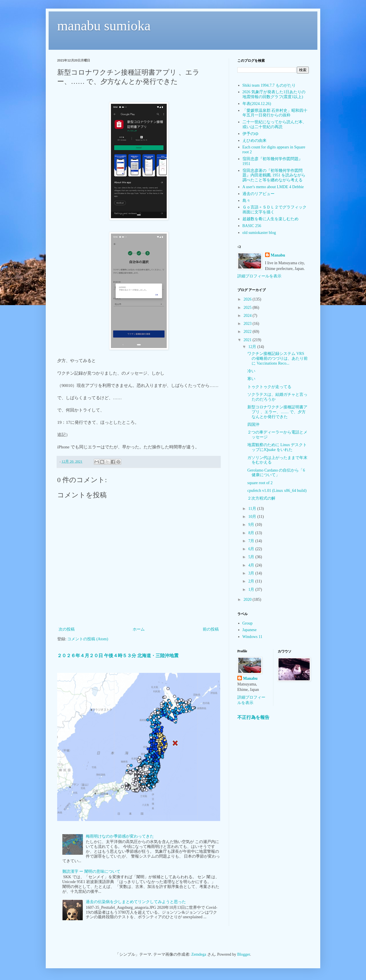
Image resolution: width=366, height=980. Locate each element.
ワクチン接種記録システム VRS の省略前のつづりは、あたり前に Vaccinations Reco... (278, 358)
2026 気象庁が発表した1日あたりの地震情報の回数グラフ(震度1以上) (274, 94)
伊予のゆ (250, 134)
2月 (252, 581)
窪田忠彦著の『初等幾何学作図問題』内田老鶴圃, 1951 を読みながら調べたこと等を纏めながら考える (274, 175)
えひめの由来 (254, 141)
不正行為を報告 (253, 717)
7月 (252, 541)
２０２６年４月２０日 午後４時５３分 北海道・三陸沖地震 (118, 656)
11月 (253, 509)
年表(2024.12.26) (257, 104)
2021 (248, 340)
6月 (252, 549)
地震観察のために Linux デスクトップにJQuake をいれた (277, 447)
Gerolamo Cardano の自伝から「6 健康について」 (276, 473)
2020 (248, 600)
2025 (248, 308)
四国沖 (253, 425)
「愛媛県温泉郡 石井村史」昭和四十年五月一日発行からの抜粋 (275, 113)
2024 (248, 316)
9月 (252, 525)
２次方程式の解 (261, 498)
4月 (252, 565)
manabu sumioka (104, 26)
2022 (248, 332)
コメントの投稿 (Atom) (88, 639)
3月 (252, 573)
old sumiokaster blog (259, 233)
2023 (248, 324)
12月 (253, 347)
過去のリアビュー (258, 194)
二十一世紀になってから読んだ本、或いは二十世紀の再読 (274, 124)
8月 (252, 533)
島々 (246, 201)
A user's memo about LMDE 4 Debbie (273, 187)
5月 (252, 557)
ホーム (139, 629)
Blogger (244, 954)
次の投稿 (67, 629)
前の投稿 (211, 629)
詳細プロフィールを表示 (259, 276)
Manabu (278, 255)
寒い (251, 379)
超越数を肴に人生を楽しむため (270, 219)
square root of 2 (260, 483)
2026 (248, 299)
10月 (253, 517)
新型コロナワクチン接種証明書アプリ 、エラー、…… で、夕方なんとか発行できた (277, 412)
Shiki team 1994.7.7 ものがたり (269, 85)
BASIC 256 (252, 226)
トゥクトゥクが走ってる (269, 387)
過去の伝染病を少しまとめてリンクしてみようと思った (136, 902)
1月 (252, 590)
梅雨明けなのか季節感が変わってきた (120, 836)
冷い (251, 371)
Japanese (250, 630)
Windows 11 (252, 637)
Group (248, 623)
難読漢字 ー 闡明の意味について (91, 871)
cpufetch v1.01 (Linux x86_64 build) (277, 491)
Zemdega (199, 954)
